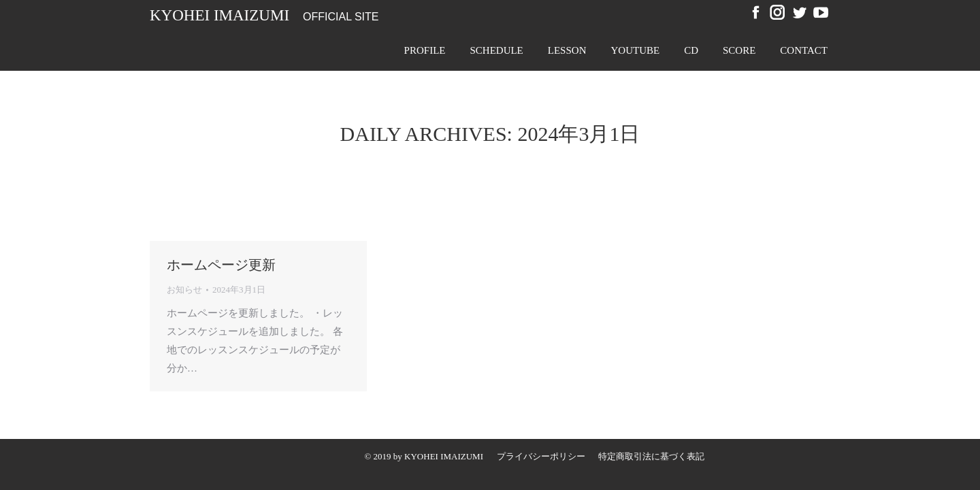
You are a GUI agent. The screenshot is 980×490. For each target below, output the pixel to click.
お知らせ (184, 290)
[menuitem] (425, 50)
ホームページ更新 (221, 265)
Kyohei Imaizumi (219, 15)
